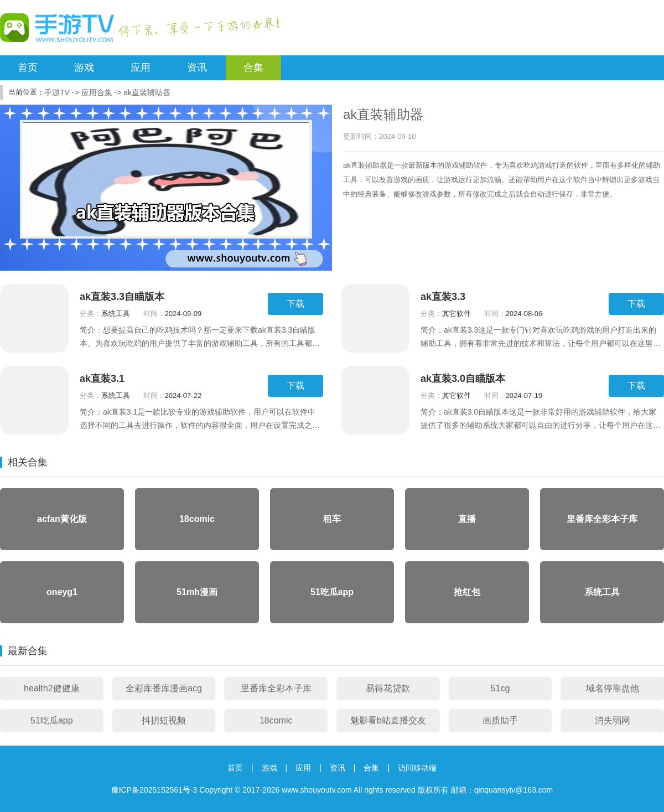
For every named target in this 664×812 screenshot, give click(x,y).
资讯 (197, 68)
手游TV (57, 92)
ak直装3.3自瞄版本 (122, 297)
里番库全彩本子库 (276, 688)
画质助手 (500, 720)
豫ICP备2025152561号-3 (154, 790)
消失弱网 (613, 720)
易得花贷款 (388, 688)
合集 (253, 68)
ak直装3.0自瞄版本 (463, 379)
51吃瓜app (52, 720)
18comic (276, 720)
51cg (500, 688)
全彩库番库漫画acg (164, 688)
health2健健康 (52, 688)
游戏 (84, 68)
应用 (141, 68)
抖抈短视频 (164, 720)
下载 (295, 304)
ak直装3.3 (443, 297)
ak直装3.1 (102, 379)
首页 (28, 68)
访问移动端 (417, 768)
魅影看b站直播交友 (388, 720)
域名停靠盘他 (613, 688)
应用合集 (97, 92)
